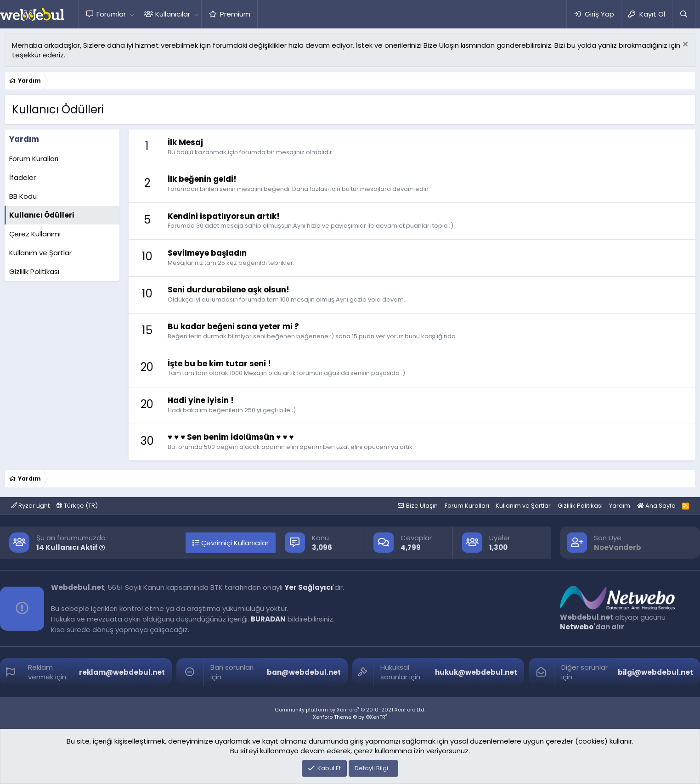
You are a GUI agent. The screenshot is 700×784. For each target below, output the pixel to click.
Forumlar (111, 14)
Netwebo (577, 627)
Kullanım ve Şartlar (40, 253)
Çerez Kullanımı (35, 234)
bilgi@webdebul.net (655, 672)
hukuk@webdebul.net (476, 672)
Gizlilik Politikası (34, 272)
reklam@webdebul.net (122, 672)
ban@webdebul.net (304, 672)
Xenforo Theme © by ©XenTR (350, 717)
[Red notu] (684, 45)
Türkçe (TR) (77, 506)
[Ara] (683, 14)
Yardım (620, 506)
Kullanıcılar (173, 14)
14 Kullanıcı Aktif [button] (71, 547)
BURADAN (268, 619)
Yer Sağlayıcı (309, 587)
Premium (235, 14)
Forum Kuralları (34, 159)
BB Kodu (23, 196)
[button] (132, 14)
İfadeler (23, 177)
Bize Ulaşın (422, 506)
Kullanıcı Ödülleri (42, 215)
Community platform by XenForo (350, 710)
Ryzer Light (30, 506)
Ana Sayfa (656, 506)
